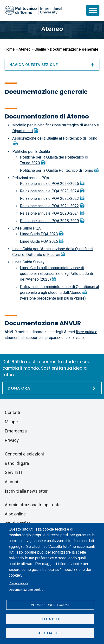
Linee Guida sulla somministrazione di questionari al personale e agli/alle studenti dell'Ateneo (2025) (56, 274)
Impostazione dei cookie (50, 605)
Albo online (15, 514)
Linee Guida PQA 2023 (39, 234)
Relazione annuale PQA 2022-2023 (49, 198)
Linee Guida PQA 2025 (39, 241)
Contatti (12, 412)
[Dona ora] (52, 388)
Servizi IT (14, 472)
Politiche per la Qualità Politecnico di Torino (57, 170)
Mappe (11, 422)
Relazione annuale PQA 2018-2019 (49, 221)
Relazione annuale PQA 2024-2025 (49, 184)
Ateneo (52, 29)
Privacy (12, 440)
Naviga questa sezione (52, 65)
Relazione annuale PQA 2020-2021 (49, 213)
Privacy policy (19, 583)
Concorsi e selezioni (24, 454)
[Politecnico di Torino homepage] (33, 10)
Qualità (40, 49)
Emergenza (16, 431)
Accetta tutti (50, 633)
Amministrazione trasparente (33, 505)
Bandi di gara (17, 463)
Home (10, 49)
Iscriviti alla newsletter (26, 491)
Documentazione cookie (26, 590)
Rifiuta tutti (50, 619)
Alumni (11, 482)
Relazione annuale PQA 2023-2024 (49, 191)
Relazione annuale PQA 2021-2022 (49, 206)
